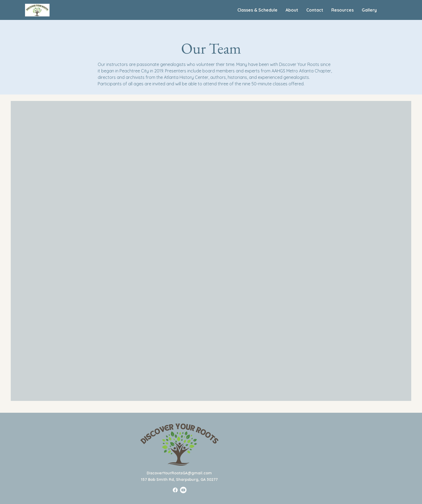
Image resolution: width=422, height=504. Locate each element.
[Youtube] (183, 490)
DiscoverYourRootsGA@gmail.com (179, 473)
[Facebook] (175, 490)
